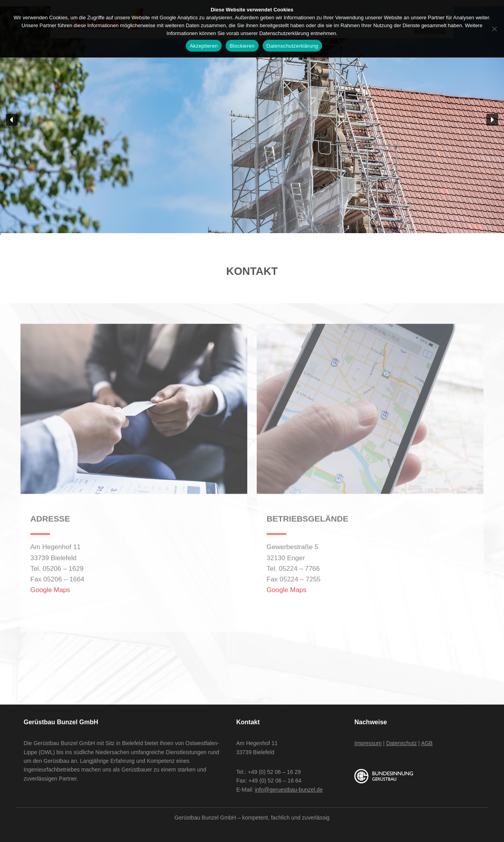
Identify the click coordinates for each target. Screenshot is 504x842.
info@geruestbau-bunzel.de (289, 790)
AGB (427, 743)
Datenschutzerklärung (292, 46)
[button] (12, 120)
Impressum (368, 743)
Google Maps (50, 574)
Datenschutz (402, 743)
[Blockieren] (494, 29)
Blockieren (242, 46)
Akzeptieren (204, 46)
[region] (252, 120)
